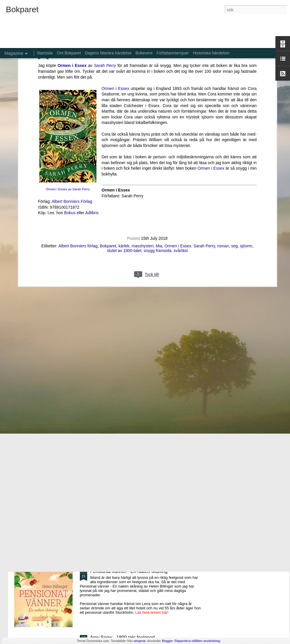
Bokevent (144, 53)
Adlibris (92, 75)
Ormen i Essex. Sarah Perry (190, 109)
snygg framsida (158, 113)
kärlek (124, 109)
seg (234, 109)
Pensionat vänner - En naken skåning (129, 571)
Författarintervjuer (173, 53)
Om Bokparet (69, 53)
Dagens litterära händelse (108, 53)
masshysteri (143, 109)
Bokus (70, 75)
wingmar (140, 641)
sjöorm (246, 109)
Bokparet (108, 109)
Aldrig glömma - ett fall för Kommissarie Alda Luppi (142, 505)
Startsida (45, 53)
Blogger (167, 641)
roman (223, 109)
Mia (159, 109)
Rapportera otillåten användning (197, 641)
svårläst (181, 113)
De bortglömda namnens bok (120, 439)
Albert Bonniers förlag (78, 109)
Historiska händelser (211, 53)
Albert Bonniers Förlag (72, 64)
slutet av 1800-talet (124, 113)
